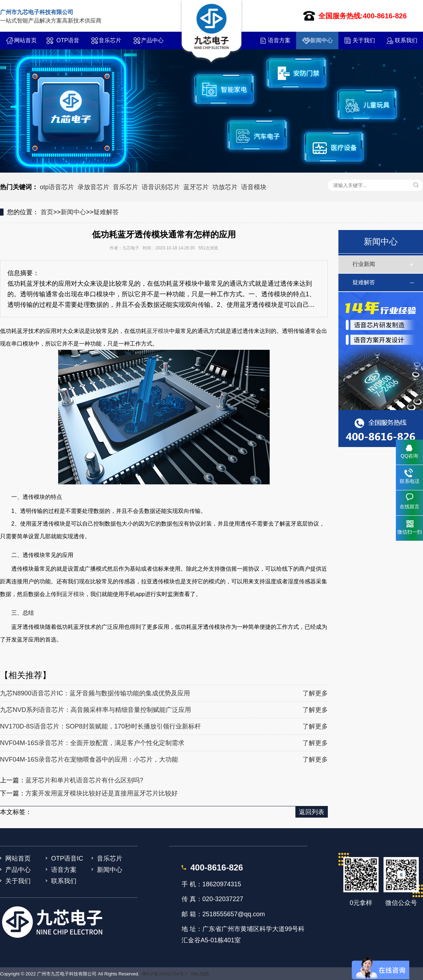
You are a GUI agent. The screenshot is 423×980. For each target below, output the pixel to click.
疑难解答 (106, 212)
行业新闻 (364, 264)
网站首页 (25, 40)
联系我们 (406, 40)
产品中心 (152, 40)
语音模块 (254, 187)
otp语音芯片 (57, 187)
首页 (47, 212)
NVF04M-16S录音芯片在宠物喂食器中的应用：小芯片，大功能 (89, 759)
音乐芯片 (110, 40)
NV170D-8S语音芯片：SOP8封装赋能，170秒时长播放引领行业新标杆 (100, 726)
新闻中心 (321, 40)
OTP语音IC (68, 43)
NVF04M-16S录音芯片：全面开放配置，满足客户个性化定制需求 (92, 743)
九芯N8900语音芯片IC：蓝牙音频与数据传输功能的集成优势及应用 (95, 693)
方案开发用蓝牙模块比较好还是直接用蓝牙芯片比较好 (102, 793)
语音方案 (279, 40)
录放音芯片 (93, 187)
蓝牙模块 (158, 331)
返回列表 (312, 812)
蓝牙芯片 (196, 187)
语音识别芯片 (161, 187)
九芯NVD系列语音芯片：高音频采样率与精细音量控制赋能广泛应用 (96, 710)
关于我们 (364, 40)
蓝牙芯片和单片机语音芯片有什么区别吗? (84, 780)
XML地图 (200, 974)
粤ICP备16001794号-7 (165, 974)
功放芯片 (225, 187)
